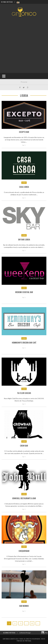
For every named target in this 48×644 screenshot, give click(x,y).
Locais (24, 183)
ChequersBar (24, 551)
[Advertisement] (24, 45)
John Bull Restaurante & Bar (24, 498)
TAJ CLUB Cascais (24, 393)
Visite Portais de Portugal (31, 640)
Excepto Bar (24, 132)
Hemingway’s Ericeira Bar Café (24, 343)
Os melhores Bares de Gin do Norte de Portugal (26, 633)
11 (32, 623)
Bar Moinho (24, 606)
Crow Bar (24, 446)
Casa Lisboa (24, 187)
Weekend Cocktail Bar (24, 292)
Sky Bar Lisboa (24, 239)
